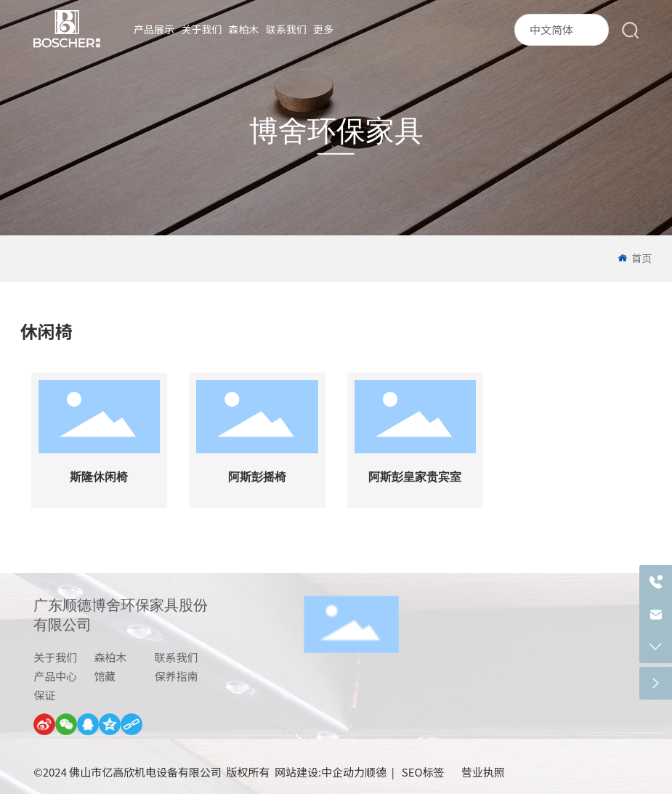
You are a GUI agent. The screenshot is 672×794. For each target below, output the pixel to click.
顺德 (376, 772)
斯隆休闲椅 (99, 477)
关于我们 (55, 657)
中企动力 (343, 772)
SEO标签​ (424, 772)
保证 (44, 695)
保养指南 (177, 676)
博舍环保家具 (336, 131)
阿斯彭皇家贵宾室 (415, 477)
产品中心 (55, 676)
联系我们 (177, 657)
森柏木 (110, 657)
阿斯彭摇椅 (257, 477)
